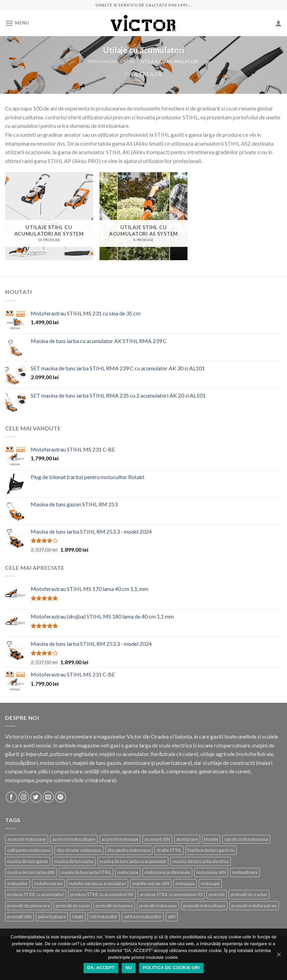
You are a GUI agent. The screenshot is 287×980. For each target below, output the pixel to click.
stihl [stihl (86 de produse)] (172, 917)
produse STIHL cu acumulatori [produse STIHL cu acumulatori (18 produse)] (36, 894)
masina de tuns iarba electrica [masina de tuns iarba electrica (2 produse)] (201, 861)
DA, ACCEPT (101, 968)
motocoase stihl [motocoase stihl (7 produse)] (211, 872)
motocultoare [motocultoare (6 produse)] (245, 872)
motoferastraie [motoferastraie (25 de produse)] (48, 884)
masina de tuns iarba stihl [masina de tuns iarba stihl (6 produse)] (31, 872)
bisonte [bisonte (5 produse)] (211, 839)
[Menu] (17, 23)
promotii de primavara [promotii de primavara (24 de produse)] (28, 906)
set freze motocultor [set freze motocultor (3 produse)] (143, 917)
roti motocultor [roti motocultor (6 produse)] (104, 917)
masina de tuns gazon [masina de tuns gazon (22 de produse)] (28, 861)
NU (129, 968)
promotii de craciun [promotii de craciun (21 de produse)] (249, 894)
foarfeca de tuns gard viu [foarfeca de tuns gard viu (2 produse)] (211, 850)
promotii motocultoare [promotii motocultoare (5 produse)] (204, 906)
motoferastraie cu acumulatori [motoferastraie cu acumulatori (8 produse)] (97, 884)
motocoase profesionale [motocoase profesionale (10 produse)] (167, 872)
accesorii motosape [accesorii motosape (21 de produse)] (120, 839)
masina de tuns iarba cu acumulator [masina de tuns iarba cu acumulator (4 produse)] (133, 861)
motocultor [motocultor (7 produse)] (18, 884)
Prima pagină (103, 62)
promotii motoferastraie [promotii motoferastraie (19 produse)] (254, 906)
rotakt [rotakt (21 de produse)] (78, 917)
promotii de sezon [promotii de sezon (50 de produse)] (73, 906)
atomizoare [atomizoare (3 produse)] (187, 839)
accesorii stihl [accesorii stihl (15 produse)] (157, 839)
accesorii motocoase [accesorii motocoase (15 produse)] (27, 839)
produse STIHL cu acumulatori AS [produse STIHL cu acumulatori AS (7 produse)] (171, 894)
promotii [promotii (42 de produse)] (217, 894)
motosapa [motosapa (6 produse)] (185, 884)
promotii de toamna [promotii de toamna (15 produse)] (114, 906)
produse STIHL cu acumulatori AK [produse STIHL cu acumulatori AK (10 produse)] (102, 894)
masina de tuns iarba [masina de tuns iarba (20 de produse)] (74, 861)
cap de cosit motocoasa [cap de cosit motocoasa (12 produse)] (246, 839)
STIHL (130, 62)
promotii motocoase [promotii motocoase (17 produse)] (158, 906)
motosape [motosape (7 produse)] (210, 884)
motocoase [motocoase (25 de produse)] (128, 872)
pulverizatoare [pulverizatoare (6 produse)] (52, 917)
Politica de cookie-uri (171, 968)
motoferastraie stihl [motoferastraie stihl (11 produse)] (151, 884)
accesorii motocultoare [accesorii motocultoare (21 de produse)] (74, 839)
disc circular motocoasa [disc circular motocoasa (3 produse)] (79, 850)
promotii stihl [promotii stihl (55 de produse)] (19, 917)
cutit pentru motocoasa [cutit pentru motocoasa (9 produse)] (29, 850)
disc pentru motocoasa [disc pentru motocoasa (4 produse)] (129, 850)
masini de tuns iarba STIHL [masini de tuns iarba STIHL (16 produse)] (86, 872)
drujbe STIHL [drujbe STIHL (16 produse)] (169, 850)
